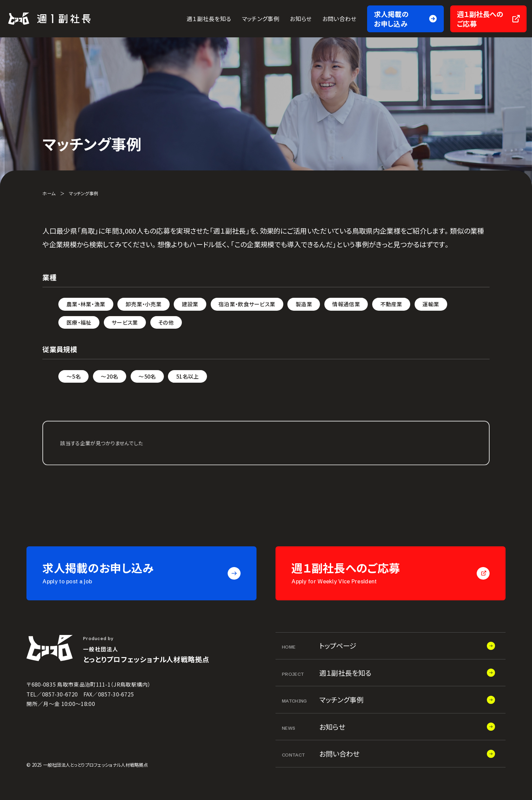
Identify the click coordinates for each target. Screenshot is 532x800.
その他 (166, 322)
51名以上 (188, 376)
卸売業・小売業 (144, 304)
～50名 (147, 376)
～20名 (109, 376)
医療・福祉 (79, 322)
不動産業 (391, 304)
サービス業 (125, 322)
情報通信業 (346, 304)
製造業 (304, 304)
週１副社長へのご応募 (480, 19)
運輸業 (431, 304)
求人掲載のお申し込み (391, 19)
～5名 (74, 376)
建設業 (190, 304)
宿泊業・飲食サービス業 (247, 304)
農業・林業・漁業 (86, 304)
